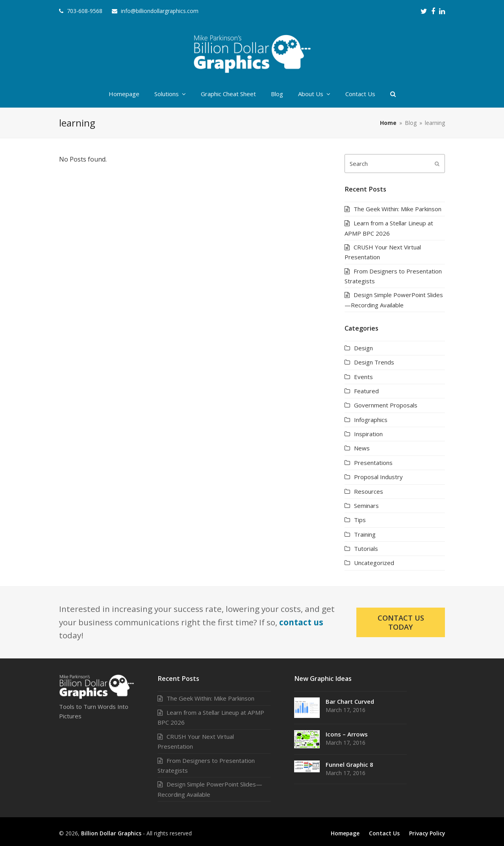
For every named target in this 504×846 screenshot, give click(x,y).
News (362, 448)
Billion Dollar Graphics (111, 833)
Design (363, 348)
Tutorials (366, 549)
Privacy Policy (427, 833)
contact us (301, 622)
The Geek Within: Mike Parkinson (397, 209)
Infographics (371, 420)
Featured (366, 391)
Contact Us (384, 833)
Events (363, 377)
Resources (369, 491)
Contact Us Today (401, 622)
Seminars (366, 506)
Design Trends (374, 362)
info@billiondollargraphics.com (160, 11)
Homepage (345, 833)
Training (365, 534)
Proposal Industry (378, 477)
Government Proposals (386, 405)
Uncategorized (374, 563)
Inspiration (368, 434)
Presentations (373, 463)
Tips (360, 520)
